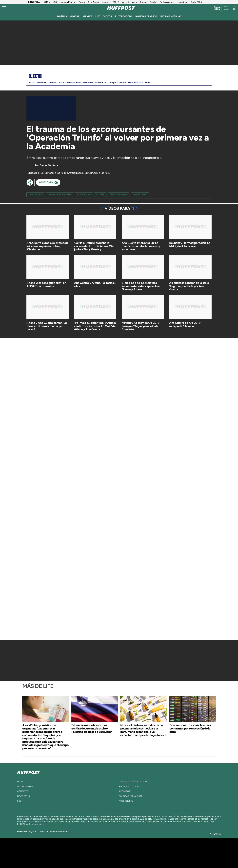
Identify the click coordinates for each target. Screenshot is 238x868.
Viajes (62, 83)
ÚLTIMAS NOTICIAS (171, 16)
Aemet (126, 2)
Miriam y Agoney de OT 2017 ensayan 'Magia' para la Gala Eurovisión (140, 326)
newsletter (24, 796)
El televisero (124, 16)
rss (19, 801)
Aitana (100, 195)
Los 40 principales (97, 848)
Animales (41, 83)
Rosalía (153, 2)
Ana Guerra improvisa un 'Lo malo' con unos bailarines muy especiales (141, 246)
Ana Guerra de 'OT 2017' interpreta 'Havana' (185, 324)
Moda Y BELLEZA (135, 83)
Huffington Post (86, 853)
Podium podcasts (112, 858)
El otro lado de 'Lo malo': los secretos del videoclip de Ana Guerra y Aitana (141, 286)
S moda (140, 858)
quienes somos (25, 786)
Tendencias (36, 195)
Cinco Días (126, 853)
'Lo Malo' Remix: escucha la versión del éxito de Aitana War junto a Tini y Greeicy (94, 246)
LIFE (98, 16)
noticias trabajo (146, 16)
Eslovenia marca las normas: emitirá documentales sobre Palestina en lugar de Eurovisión (92, 728)
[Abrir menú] (4, 8)
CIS (55, 2)
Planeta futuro (163, 853)
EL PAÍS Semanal (151, 853)
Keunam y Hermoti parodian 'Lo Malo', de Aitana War (190, 245)
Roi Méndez (84, 195)
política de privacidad (131, 796)
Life (35, 76)
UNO (104, 853)
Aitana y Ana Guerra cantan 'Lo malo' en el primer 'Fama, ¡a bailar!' (47, 326)
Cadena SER (144, 848)
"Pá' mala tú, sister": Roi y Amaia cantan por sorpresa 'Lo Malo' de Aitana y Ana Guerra (95, 326)
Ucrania (106, 2)
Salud (32, 83)
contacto (23, 791)
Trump (82, 2)
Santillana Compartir (130, 848)
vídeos (108, 16)
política (62, 16)
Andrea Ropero (139, 2)
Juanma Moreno (68, 2)
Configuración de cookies (133, 782)
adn (166, 848)
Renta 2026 (196, 2)
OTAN (47, 2)
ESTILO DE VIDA (101, 83)
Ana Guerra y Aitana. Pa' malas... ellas (95, 284)
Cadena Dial (139, 853)
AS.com (155, 848)
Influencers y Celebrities (80, 83)
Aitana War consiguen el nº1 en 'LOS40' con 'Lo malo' (46, 284)
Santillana (113, 848)
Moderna (95, 858)
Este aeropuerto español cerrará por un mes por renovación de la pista (190, 728)
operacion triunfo (60, 195)
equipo (21, 782)
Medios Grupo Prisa (52, 859)
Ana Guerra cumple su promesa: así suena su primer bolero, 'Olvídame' (47, 246)
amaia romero (119, 195)
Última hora (217, 8)
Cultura (122, 83)
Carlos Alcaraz (167, 2)
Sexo (147, 83)
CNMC (116, 2)
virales (87, 16)
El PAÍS (81, 848)
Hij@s (113, 83)
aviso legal (125, 791)
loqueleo (154, 858)
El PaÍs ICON (126, 858)
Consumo (53, 83)
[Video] (51, 108)
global (75, 16)
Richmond (79, 858)
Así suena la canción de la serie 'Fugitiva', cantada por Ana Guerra (189, 286)
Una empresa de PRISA (52, 851)
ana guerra (140, 195)
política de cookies (129, 786)
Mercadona (182, 2)
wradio (113, 853)
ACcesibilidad (126, 801)
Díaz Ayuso (93, 2)
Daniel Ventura (49, 165)
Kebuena (175, 853)
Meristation (170, 858)
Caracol (178, 848)
